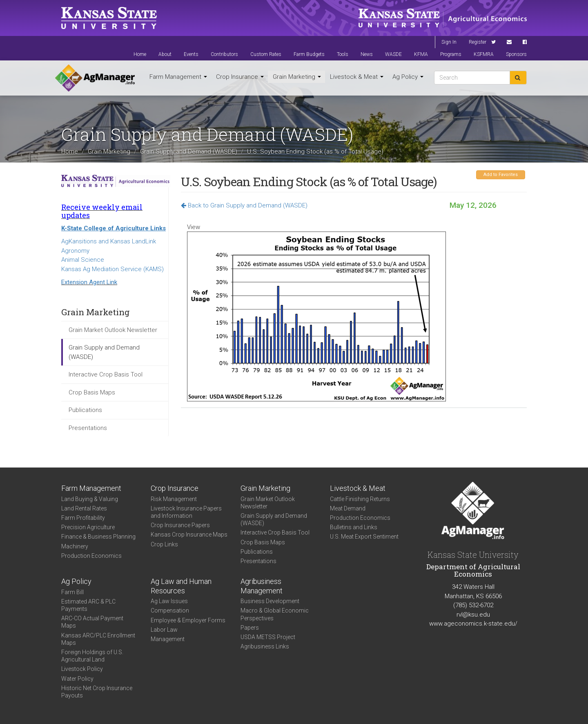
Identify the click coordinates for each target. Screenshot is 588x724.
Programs (451, 54)
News (367, 54)
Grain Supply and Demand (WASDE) (189, 151)
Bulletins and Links (354, 527)
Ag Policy (408, 77)
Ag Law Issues (169, 601)
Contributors (224, 54)
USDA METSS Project (268, 637)
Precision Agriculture (88, 527)
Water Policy (77, 679)
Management (168, 639)
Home (140, 54)
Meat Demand (348, 508)
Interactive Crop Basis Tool (106, 374)
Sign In (449, 42)
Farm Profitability (83, 518)
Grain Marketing (297, 77)
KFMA (421, 54)
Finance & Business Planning (98, 537)
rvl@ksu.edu (473, 615)
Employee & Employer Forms (188, 620)
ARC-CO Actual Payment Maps (92, 622)
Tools (343, 54)
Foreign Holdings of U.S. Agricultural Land (92, 656)
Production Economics (91, 556)
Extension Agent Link (89, 282)
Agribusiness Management (262, 586)
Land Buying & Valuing (90, 499)
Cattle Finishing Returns (360, 499)
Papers (250, 628)
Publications (85, 410)
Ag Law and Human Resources (181, 586)
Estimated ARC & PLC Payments (88, 605)
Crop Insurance (240, 77)
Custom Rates (266, 54)
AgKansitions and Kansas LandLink (109, 241)
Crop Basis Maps (92, 392)
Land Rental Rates (84, 508)
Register (478, 42)
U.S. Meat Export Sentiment (364, 537)
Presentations (88, 428)
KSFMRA (484, 54)
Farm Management (178, 77)
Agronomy (75, 251)
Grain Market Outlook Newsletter (113, 330)
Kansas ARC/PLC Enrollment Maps (98, 639)
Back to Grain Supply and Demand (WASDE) (244, 205)
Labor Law (164, 630)
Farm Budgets (309, 54)
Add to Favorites (501, 175)
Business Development (270, 601)
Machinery (75, 546)
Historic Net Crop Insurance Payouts (97, 692)
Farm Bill (72, 592)
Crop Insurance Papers (180, 525)
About (165, 54)
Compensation (170, 610)
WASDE (393, 54)
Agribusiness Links (265, 646)
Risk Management (174, 499)
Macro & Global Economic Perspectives (275, 614)
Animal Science (83, 260)
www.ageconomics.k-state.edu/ (473, 624)
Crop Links (164, 544)
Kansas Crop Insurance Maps (189, 535)
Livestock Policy (82, 669)
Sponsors (516, 54)
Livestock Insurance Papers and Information (186, 512)
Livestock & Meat (357, 77)
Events (191, 54)
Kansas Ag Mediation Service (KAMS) (112, 269)
